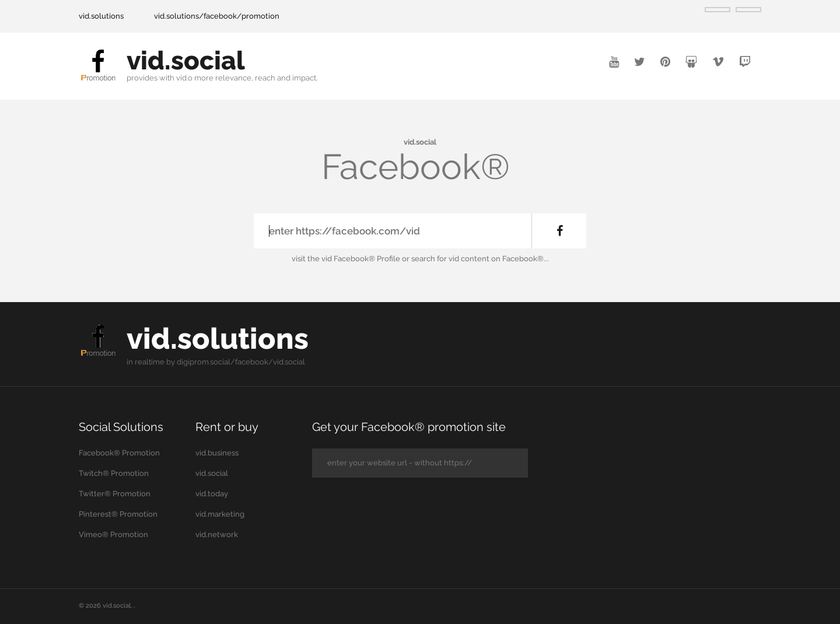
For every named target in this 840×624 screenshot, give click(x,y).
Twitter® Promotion (115, 494)
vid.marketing (220, 514)
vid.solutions (101, 16)
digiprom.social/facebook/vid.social (241, 362)
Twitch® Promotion (114, 473)
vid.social (186, 60)
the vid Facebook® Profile (354, 259)
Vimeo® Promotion (113, 534)
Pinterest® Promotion (118, 514)
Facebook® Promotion (119, 453)
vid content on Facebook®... (499, 259)
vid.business (217, 453)
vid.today (212, 494)
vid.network (217, 534)
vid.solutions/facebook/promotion (217, 16)
